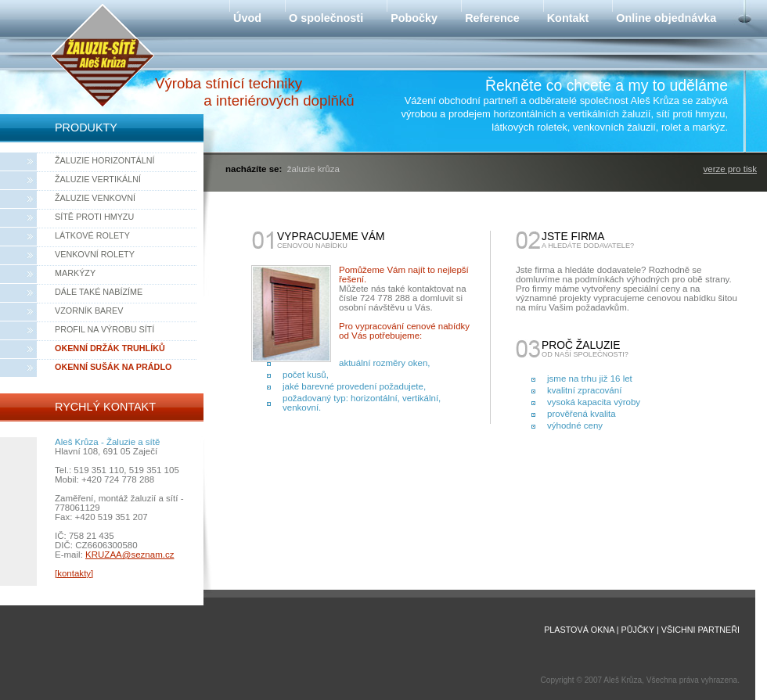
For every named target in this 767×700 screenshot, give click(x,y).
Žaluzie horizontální (105, 160)
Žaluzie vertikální (98, 179)
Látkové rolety (92, 235)
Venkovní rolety (95, 254)
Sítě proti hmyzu (94, 217)
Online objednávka (666, 18)
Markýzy (75, 273)
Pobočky (414, 18)
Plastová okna (579, 630)
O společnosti (326, 18)
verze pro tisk (730, 169)
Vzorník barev (89, 311)
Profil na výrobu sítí (104, 329)
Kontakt (568, 18)
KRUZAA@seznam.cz (130, 555)
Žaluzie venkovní (95, 198)
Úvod (247, 18)
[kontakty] (74, 573)
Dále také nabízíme (99, 292)
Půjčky (638, 630)
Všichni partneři (700, 630)
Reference (492, 18)
